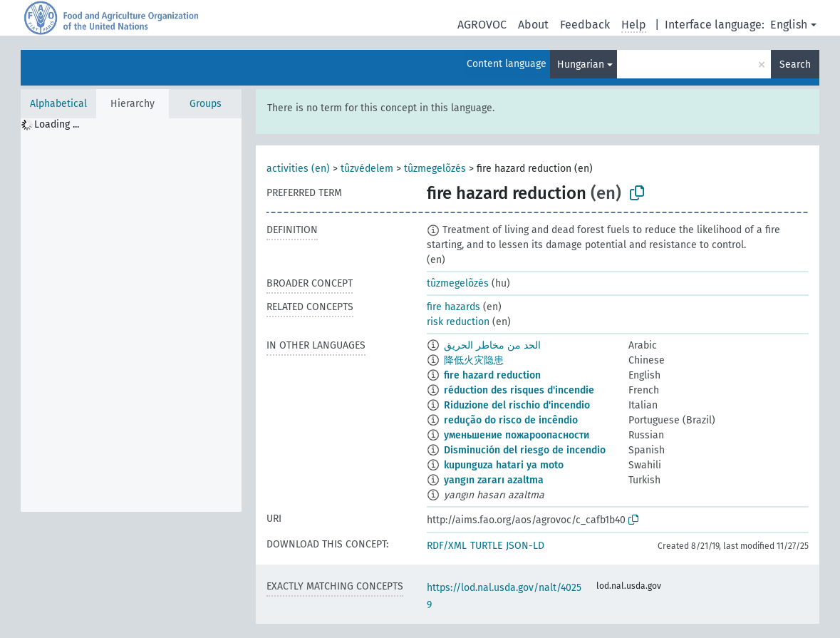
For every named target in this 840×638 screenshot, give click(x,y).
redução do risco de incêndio (511, 420)
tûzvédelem (367, 169)
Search (795, 65)
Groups (206, 104)
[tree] (131, 315)
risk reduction (458, 322)
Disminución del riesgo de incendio (525, 450)
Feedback (585, 25)
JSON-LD (525, 546)
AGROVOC (482, 25)
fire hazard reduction (492, 375)
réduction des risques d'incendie (519, 390)
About (533, 25)
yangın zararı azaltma (494, 480)
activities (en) (298, 169)
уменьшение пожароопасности (517, 435)
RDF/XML (447, 546)
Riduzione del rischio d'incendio (517, 405)
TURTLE (486, 546)
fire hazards (453, 307)
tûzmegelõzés (435, 169)
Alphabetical (58, 104)
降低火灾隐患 (474, 360)
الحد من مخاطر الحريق (492, 345)
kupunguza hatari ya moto (504, 465)
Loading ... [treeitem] (57, 124)
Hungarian (581, 65)
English (789, 25)
